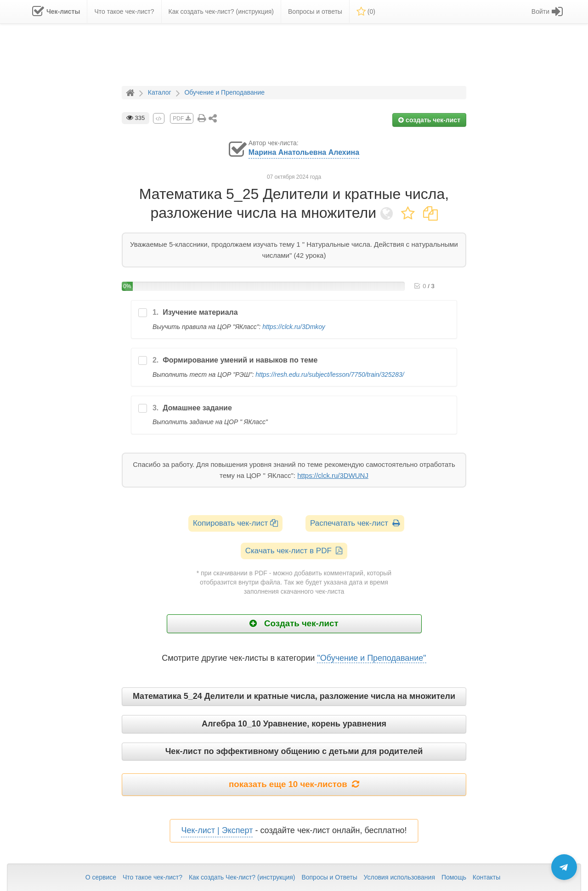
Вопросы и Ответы (329, 877)
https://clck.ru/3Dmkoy (294, 327)
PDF (181, 119)
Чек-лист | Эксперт (217, 830)
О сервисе (101, 877)
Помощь (454, 877)
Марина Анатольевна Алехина (304, 152)
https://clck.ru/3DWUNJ (333, 475)
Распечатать (355, 523)
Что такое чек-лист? (153, 877)
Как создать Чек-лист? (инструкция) (242, 877)
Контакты (486, 877)
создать (429, 120)
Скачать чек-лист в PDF (294, 551)
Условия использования (399, 877)
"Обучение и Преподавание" (371, 658)
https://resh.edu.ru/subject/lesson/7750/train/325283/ (330, 375)
